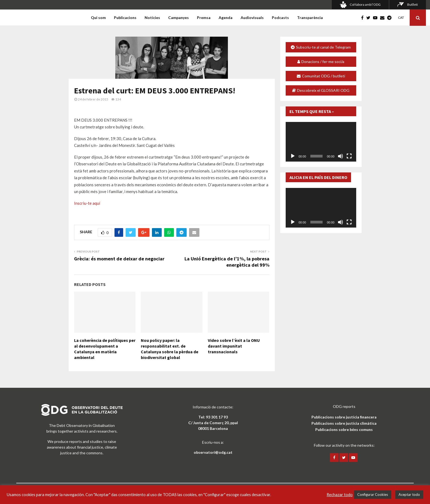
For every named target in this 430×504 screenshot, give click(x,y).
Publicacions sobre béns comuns (344, 429)
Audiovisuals (252, 18)
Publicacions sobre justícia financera (344, 417)
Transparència (310, 18)
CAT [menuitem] (401, 18)
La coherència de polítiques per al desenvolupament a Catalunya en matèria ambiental (105, 349)
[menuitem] (401, 18)
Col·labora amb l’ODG (365, 4)
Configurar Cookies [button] (373, 494)
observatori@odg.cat (213, 452)
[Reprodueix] (293, 156)
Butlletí (413, 4)
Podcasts (280, 18)
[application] (321, 142)
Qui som (98, 18)
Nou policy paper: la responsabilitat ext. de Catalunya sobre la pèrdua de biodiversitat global (170, 349)
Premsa (204, 18)
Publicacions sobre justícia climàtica (344, 423)
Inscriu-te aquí (87, 203)
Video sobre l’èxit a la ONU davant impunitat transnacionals (234, 346)
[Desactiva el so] (340, 156)
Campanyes (179, 18)
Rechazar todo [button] (340, 495)
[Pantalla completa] (349, 156)
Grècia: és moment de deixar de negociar (119, 259)
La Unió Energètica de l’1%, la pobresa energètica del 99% (227, 262)
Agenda (226, 18)
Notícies (152, 18)
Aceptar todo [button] (409, 494)
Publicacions (125, 18)
